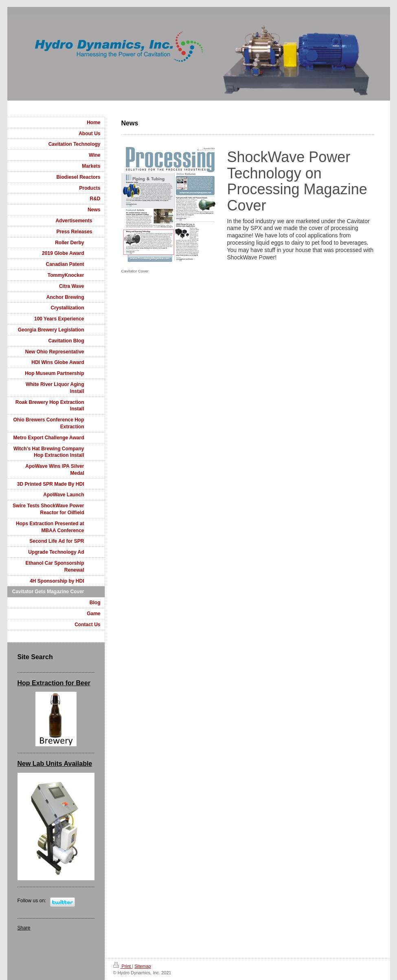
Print (123, 966)
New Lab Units (40, 764)
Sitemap (143, 966)
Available (77, 764)
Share (24, 928)
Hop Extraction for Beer (54, 683)
